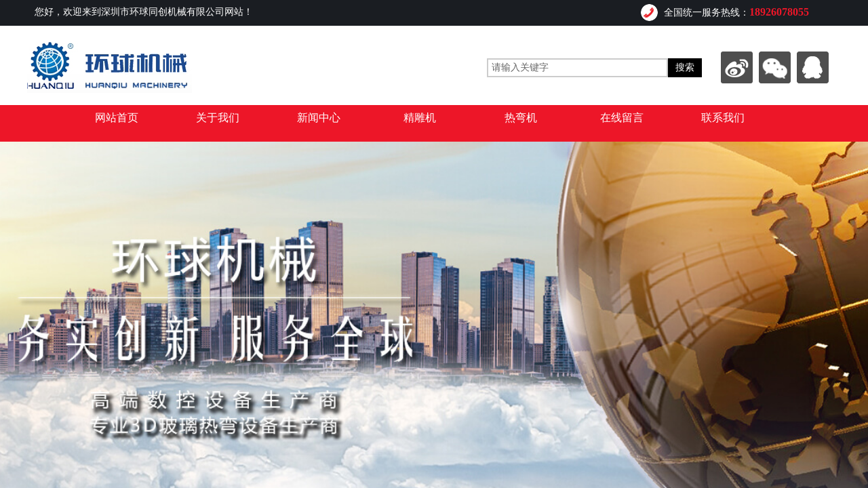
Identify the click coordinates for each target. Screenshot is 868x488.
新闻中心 (319, 118)
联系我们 (723, 118)
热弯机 (521, 118)
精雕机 (420, 118)
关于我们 (218, 118)
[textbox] (577, 68)
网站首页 (117, 118)
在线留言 (622, 118)
